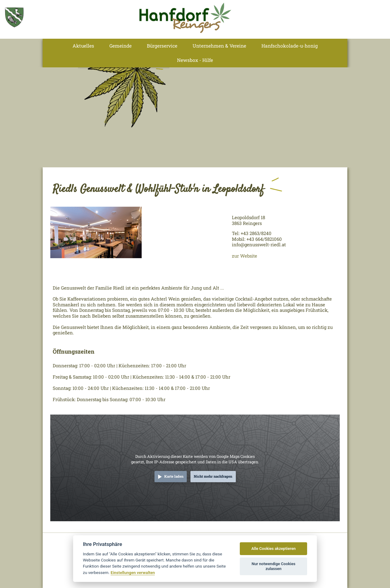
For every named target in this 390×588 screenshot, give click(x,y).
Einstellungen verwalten (133, 572)
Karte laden (174, 476)
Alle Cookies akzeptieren (273, 549)
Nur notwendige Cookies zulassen (274, 566)
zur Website (245, 256)
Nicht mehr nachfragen (213, 476)
